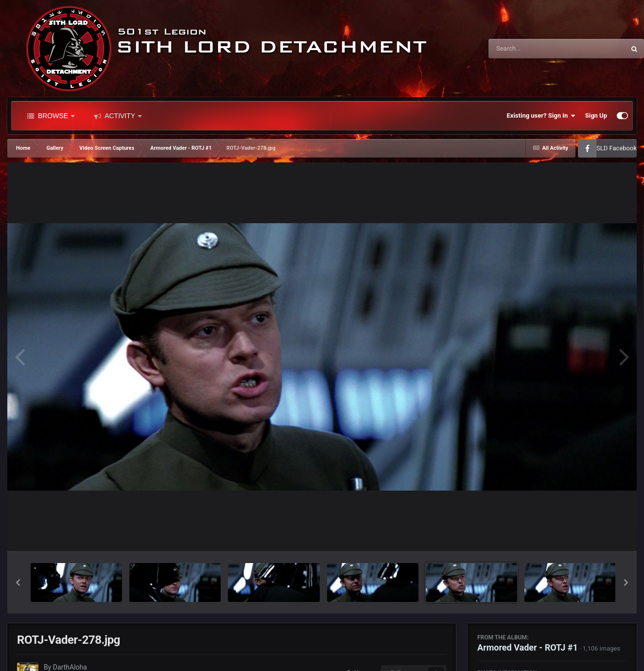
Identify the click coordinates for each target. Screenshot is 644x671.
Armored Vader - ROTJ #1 (528, 647)
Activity (118, 116)
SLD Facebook (617, 148)
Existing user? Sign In (541, 116)
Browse (51, 116)
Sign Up (596, 115)
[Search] (532, 49)
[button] (18, 583)
